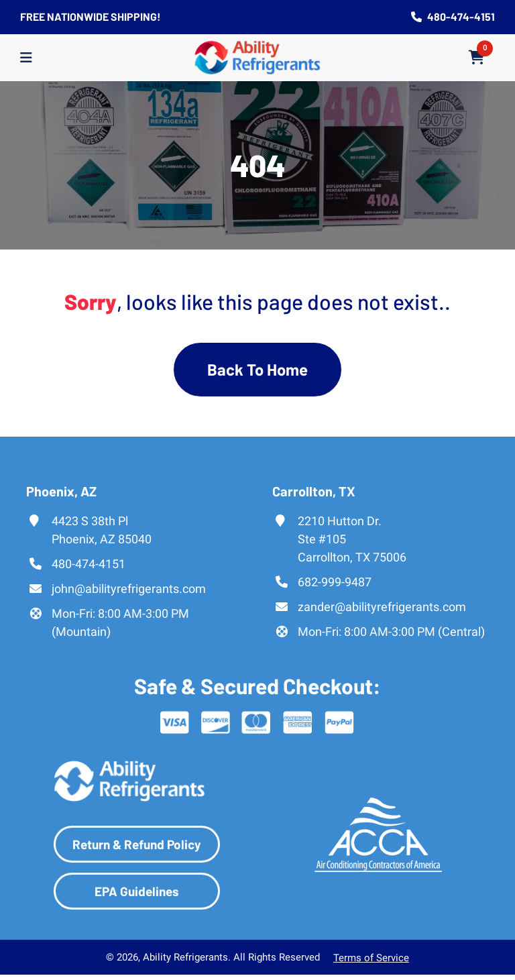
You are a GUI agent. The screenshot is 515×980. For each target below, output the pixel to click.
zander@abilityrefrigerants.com (382, 607)
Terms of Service (371, 958)
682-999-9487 (335, 582)
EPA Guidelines (137, 891)
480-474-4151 (453, 16)
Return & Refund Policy (137, 844)
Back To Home (257, 369)
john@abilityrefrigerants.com (129, 589)
